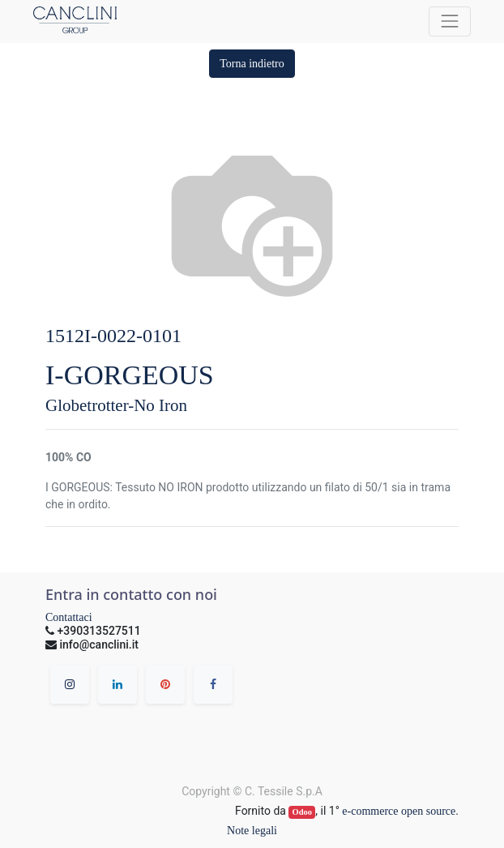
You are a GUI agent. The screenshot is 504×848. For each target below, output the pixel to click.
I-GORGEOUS (130, 375)
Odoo (303, 812)
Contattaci (69, 617)
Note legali (252, 831)
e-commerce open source (399, 811)
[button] (252, 64)
